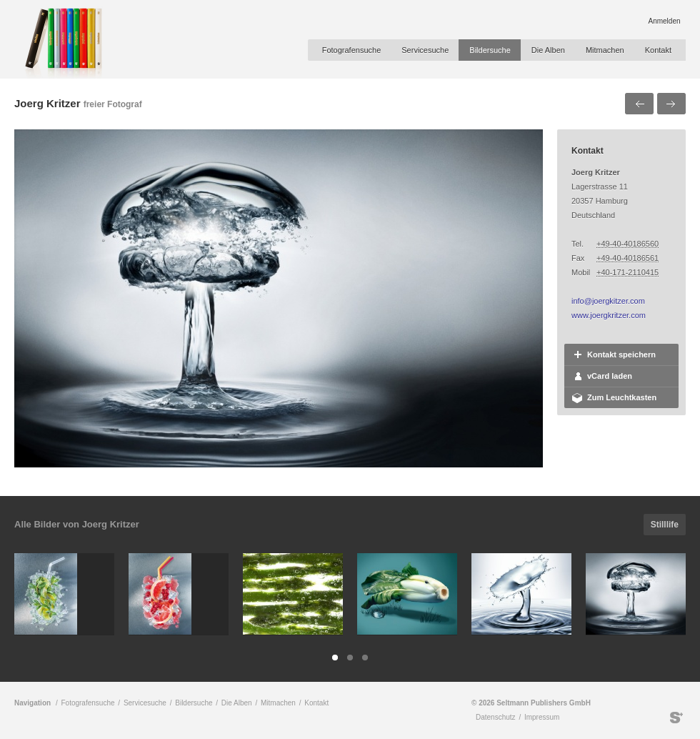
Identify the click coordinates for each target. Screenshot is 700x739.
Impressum (542, 717)
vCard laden (610, 376)
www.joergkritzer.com (609, 315)
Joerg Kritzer (47, 103)
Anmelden (664, 21)
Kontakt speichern (621, 354)
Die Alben (548, 50)
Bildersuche (490, 50)
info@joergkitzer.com (608, 301)
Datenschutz (496, 717)
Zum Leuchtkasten (622, 397)
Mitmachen (605, 50)
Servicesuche (425, 50)
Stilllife (665, 525)
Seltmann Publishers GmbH (676, 718)
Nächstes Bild (671, 104)
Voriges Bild (639, 104)
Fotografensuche (352, 50)
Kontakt (658, 50)
